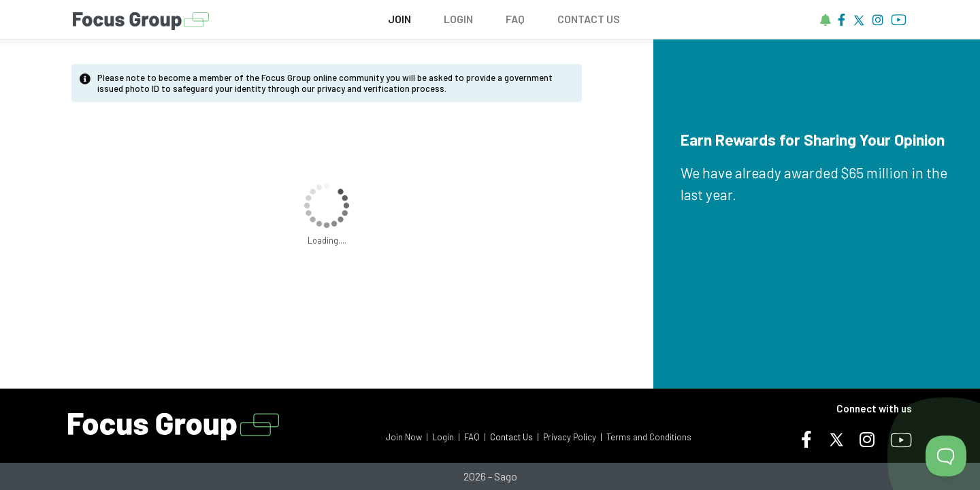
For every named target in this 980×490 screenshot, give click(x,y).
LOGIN (458, 19)
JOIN (399, 19)
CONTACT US (589, 19)
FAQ (515, 19)
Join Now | (407, 437)
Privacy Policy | (573, 437)
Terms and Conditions (649, 437)
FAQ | (475, 437)
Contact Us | (514, 437)
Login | (446, 437)
